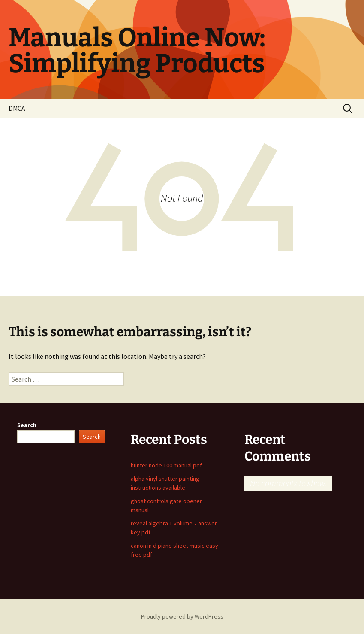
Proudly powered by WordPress (182, 616)
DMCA (17, 108)
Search (27, 425)
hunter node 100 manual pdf (166, 465)
